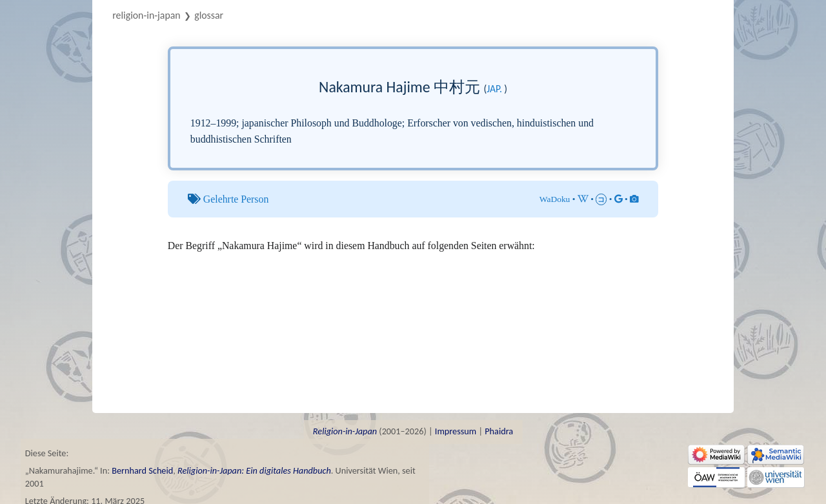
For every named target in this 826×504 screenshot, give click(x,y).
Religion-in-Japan (146, 15)
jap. (494, 89)
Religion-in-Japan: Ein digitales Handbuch (254, 470)
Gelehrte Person (236, 199)
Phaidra (499, 431)
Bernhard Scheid (142, 470)
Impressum (456, 431)
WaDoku (555, 199)
